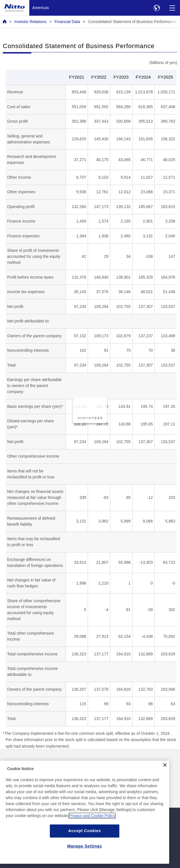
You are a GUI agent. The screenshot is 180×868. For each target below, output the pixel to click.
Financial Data (67, 22)
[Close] (165, 778)
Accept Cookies (85, 844)
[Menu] (172, 8)
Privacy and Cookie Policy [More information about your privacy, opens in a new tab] (92, 829)
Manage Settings (85, 860)
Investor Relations (30, 22)
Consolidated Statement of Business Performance (132, 22)
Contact (98, 762)
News (8, 762)
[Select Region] (157, 8)
